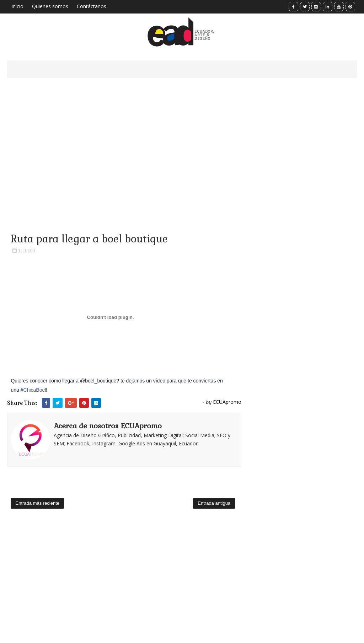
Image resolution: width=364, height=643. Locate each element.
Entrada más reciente (37, 503)
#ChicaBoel (33, 390)
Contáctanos (92, 6)
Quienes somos (50, 6)
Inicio (17, 6)
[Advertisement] (124, 146)
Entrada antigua (214, 503)
